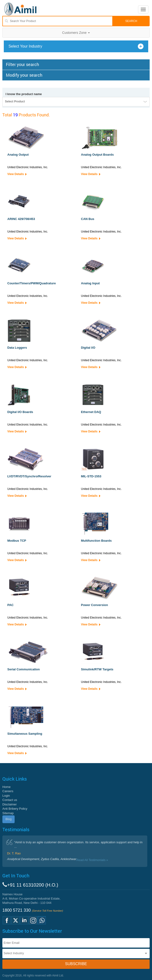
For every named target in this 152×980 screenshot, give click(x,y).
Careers (8, 791)
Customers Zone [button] (76, 33)
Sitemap (8, 813)
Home (7, 787)
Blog (9, 819)
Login (6, 796)
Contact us (10, 800)
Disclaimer (10, 804)
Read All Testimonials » (92, 860)
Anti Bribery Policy (15, 809)
